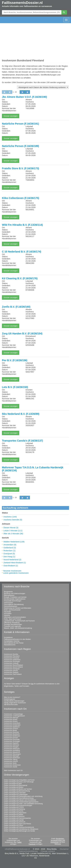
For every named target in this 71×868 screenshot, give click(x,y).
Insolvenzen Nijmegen (12, 756)
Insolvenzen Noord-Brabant (13, 665)
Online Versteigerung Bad (13, 784)
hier (32, 684)
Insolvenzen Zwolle (11, 767)
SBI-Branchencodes (11, 705)
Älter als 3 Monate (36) (13, 534)
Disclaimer (64, 849)
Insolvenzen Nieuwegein (12, 754)
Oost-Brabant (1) (11, 566)
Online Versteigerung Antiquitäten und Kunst (19, 780)
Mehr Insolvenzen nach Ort (13, 770)
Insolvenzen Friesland (12, 658)
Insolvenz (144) (10, 517)
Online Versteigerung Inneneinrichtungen (18, 805)
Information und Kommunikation (15, 617)
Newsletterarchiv (10, 645)
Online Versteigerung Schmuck (15, 822)
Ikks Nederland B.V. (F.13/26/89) (21, 414)
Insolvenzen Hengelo (11, 747)
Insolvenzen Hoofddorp (12, 750)
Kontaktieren (8, 637)
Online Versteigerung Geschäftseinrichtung (19, 798)
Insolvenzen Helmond (11, 745)
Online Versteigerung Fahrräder (15, 793)
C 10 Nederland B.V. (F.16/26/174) (22, 252)
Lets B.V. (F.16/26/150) (15, 387)
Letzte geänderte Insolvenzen (16, 573)
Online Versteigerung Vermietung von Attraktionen (21, 829)
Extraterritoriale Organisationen (15, 599)
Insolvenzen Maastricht (12, 752)
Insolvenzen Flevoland (12, 656)
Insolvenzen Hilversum (12, 749)
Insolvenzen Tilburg (11, 760)
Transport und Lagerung (12, 626)
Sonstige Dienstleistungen (13, 624)
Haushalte (7, 612)
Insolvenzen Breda (10, 730)
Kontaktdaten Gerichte (12, 641)
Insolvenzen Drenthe (11, 654)
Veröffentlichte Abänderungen (14, 701)
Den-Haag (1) (9, 557)
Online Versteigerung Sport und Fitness (17, 824)
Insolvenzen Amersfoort (12, 723)
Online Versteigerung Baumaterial (16, 785)
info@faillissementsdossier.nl (17, 849)
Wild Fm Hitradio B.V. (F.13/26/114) (22, 225)
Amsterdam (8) (10, 545)
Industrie (7, 615)
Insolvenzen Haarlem (11, 743)
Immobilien (8, 614)
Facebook (32, 844)
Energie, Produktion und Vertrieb (15, 597)
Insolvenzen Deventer (11, 732)
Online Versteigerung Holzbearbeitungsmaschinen (21, 802)
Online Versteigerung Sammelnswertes (17, 818)
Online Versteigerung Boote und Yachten (18, 789)
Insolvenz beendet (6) (13, 520)
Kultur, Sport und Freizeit (13, 619)
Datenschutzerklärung (28, 851)
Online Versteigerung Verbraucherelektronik (19, 827)
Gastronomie (8, 603)
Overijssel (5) (9, 554)
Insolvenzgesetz (10, 699)
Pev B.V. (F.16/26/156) (15, 360)
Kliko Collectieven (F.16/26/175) (21, 198)
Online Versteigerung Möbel (14, 815)
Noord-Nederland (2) (12, 560)
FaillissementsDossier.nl (22, 3)
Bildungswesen (9, 595)
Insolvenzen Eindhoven (12, 736)
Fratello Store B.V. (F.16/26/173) (21, 168)
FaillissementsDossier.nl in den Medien (17, 639)
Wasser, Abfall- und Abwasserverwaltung (18, 628)
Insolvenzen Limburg (11, 663)
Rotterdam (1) (9, 551)
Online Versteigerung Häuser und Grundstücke (20, 800)
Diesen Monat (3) (11, 528)
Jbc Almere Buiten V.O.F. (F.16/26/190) (24, 97)
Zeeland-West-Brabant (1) (15, 563)
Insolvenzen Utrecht (11, 671)
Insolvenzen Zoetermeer (12, 765)
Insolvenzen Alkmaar (11, 718)
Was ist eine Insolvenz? (12, 697)
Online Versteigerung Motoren (14, 816)
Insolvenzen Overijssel (12, 669)
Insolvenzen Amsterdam (12, 725)
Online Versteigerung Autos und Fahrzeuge (19, 782)
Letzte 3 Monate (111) (13, 531)
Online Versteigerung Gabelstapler (16, 795)
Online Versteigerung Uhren (14, 825)
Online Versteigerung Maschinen (15, 813)
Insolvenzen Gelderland (12, 660)
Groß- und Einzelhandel (12, 610)
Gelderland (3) (10, 548)
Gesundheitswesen (11, 606)
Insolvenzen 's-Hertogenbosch (14, 716)
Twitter (19, 842)
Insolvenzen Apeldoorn (12, 727)
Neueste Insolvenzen (12, 571)
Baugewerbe (8, 592)
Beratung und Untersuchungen (15, 594)
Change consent (48, 851)
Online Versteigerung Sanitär (14, 820)
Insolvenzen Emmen (11, 738)
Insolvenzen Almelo (11, 720)
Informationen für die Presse (14, 643)
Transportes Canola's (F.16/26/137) (22, 441)
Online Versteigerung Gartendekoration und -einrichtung (23, 796)
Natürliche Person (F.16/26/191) (20, 124)
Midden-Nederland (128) (14, 542)
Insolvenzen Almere (11, 721)
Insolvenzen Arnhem (11, 729)
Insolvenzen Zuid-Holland (13, 674)
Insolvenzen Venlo (10, 763)
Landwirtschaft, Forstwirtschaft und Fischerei (19, 621)
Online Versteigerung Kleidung (14, 809)
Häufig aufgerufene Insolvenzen (15, 703)
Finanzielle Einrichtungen (13, 601)
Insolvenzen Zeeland (11, 672)
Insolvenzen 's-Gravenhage (13, 714)
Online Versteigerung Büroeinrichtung (17, 791)
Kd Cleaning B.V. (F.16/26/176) (20, 278)
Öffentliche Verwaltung (12, 623)
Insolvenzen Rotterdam (12, 758)
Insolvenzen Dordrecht (12, 734)
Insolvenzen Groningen (12, 662)
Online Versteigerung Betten (14, 787)
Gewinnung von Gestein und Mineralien (18, 608)
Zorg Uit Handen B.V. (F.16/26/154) (22, 333)
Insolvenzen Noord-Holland (13, 667)
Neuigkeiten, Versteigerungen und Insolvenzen (58, 840)
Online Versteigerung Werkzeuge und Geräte (19, 831)
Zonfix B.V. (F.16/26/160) (16, 307)
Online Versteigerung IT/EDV (14, 807)
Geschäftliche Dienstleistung (14, 604)
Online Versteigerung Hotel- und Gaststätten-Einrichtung (23, 804)
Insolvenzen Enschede (12, 740)
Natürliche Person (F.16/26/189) (20, 146)
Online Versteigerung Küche (14, 811)
